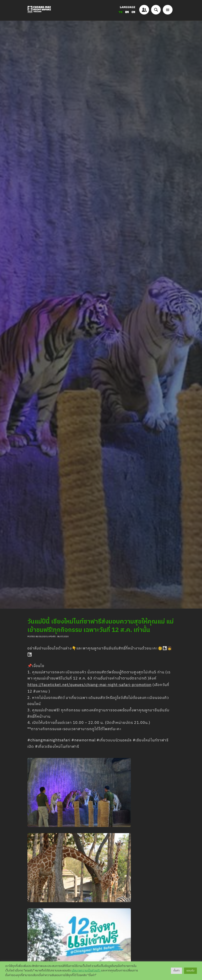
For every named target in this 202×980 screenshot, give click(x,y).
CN (133, 12)
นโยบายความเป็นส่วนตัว (86, 971)
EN (127, 12)
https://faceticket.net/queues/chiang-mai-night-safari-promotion (89, 685)
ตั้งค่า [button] (176, 971)
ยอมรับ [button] (190, 971)
